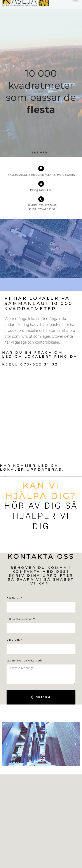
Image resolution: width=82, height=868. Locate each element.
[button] (7, 744)
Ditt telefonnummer (20, 619)
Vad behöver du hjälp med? (24, 661)
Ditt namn (13, 598)
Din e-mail (14, 640)
